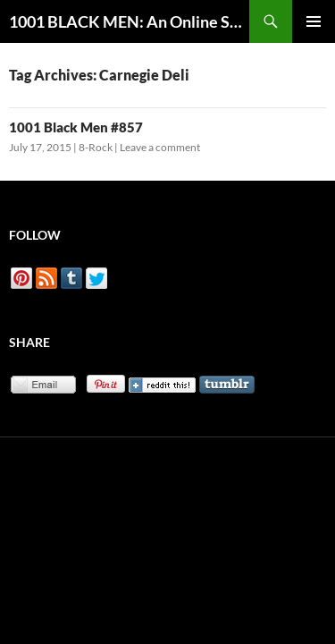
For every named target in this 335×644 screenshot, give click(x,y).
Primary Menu (314, 21)
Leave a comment (160, 147)
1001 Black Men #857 (76, 127)
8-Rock (96, 147)
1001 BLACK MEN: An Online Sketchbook (129, 21)
